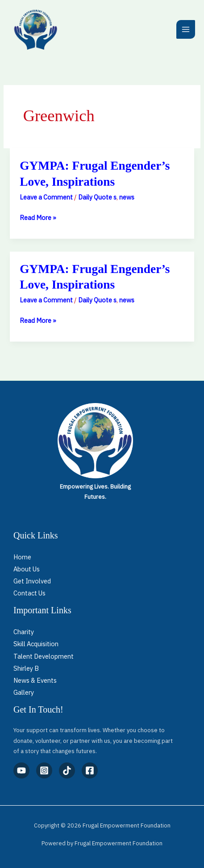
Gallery (24, 692)
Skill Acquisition (36, 644)
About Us (27, 569)
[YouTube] (21, 770)
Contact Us (29, 593)
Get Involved (32, 581)
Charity (24, 632)
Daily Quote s (97, 197)
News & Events (35, 680)
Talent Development (44, 656)
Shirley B (26, 668)
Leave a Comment (46, 197)
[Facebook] (90, 770)
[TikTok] (67, 770)
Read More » (38, 217)
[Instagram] (44, 770)
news (127, 197)
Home (22, 557)
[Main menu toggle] (186, 29)
